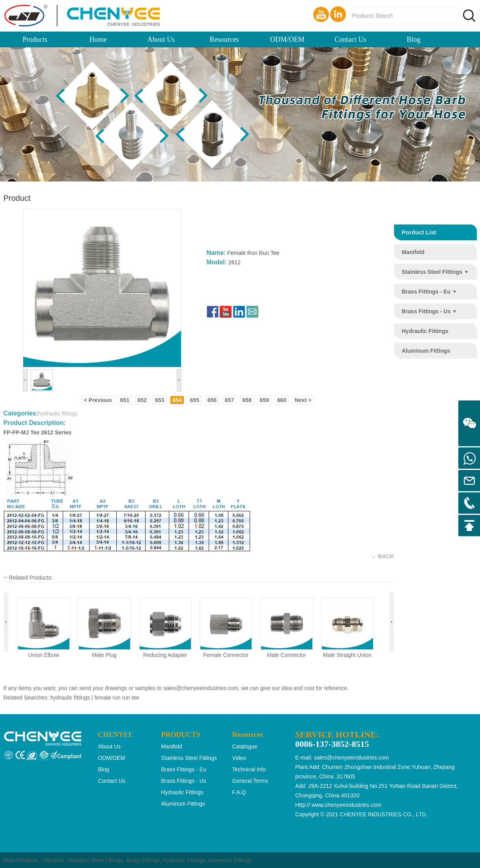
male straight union (347, 655)
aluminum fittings (426, 351)
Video (239, 758)
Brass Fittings (143, 860)
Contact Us (350, 39)
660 (282, 400)
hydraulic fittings (425, 331)
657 (229, 400)
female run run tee (117, 698)
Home (98, 39)
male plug (104, 655)
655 (195, 400)
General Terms (250, 781)
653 (160, 400)
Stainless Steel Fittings (95, 860)
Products (35, 39)
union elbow (44, 655)
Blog (414, 39)
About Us (161, 39)
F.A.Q (239, 792)
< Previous (98, 400)
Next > (303, 400)
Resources (224, 39)
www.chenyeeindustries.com (346, 805)
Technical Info (249, 769)
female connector (226, 655)
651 (125, 400)
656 (212, 400)
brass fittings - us (426, 311)
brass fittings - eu (426, 292)
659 (264, 400)
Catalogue (245, 746)
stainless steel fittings (432, 272)
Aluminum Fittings (230, 860)
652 (142, 400)
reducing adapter (165, 655)
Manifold (54, 860)
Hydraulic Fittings (184, 860)
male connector (287, 655)
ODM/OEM (287, 39)
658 (247, 400)
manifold (413, 252)
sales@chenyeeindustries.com (201, 688)
